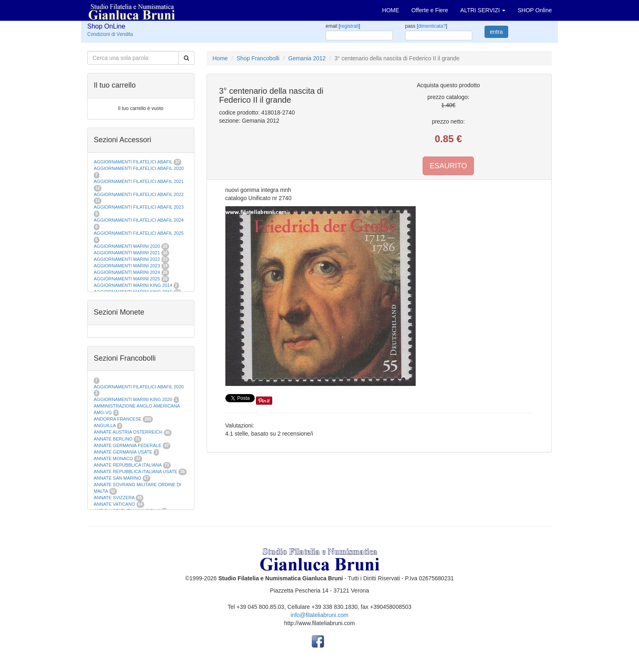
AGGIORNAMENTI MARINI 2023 (127, 266)
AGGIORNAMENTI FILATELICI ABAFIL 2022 (139, 194)
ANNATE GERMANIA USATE (123, 452)
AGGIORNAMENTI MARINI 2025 (127, 279)
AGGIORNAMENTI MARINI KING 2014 (133, 285)
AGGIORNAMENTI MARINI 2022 (127, 259)
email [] (343, 26)
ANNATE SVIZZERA (114, 498)
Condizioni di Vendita (110, 34)
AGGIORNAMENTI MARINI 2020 (127, 246)
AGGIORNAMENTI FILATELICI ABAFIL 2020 (139, 168)
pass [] (426, 26)
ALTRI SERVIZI (483, 10)
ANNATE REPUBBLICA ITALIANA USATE (136, 472)
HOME (391, 10)
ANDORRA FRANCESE (118, 419)
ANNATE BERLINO (113, 439)
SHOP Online (535, 10)
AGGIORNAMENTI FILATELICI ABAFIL (134, 162)
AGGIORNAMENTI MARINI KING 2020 (133, 399)
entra (496, 32)
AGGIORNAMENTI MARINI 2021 (127, 253)
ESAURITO (448, 166)
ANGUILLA (105, 425)
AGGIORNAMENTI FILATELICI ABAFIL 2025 (139, 233)
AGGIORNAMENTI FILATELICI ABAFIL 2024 (139, 220)
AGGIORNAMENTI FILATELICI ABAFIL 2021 (139, 181)
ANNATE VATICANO (114, 504)
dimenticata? (432, 26)
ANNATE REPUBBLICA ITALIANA (128, 465)
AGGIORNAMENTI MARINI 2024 (127, 272)
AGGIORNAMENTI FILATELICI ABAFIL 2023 (139, 207)
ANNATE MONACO (113, 458)
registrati (349, 26)
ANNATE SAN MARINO (118, 478)
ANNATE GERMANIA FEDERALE (128, 445)
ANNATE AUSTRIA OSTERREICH (128, 432)
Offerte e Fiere (430, 10)
